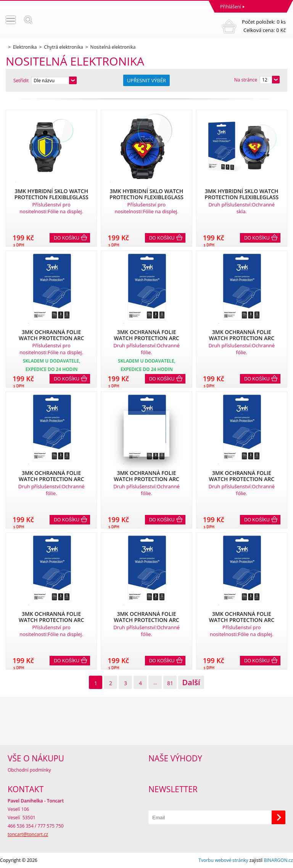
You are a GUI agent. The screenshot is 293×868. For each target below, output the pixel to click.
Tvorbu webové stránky (223, 860)
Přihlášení (231, 7)
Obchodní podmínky (29, 770)
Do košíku (67, 238)
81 (170, 683)
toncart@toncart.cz (28, 834)
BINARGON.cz (278, 860)
